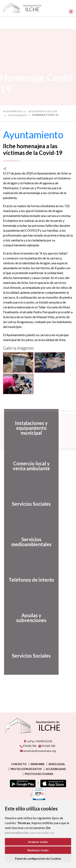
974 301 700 (28, 746)
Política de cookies (39, 774)
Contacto (19, 764)
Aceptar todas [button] (38, 842)
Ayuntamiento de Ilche (43, 111)
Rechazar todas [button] (38, 850)
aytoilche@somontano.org (38, 751)
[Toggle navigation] (71, 11)
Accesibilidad (56, 769)
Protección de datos (26, 769)
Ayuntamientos (13, 111)
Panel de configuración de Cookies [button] (38, 859)
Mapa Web (37, 764)
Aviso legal (57, 764)
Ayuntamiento (18, 115)
